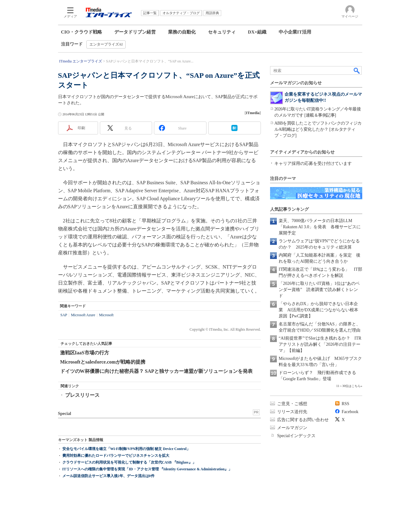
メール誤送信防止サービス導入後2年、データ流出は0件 (108, 476)
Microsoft (106, 315)
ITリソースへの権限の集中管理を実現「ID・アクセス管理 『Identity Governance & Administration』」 (147, 469)
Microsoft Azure (83, 315)
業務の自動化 (182, 32)
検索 (357, 70)
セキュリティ (222, 32)
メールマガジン (292, 428)
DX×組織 (257, 32)
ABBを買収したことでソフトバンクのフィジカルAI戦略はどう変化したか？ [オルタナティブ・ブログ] (318, 129)
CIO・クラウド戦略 (82, 32)
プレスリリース (82, 395)
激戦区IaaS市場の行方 (85, 353)
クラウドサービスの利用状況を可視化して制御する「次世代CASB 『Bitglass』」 (129, 462)
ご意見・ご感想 (292, 404)
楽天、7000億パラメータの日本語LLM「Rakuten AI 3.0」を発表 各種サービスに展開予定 (320, 227)
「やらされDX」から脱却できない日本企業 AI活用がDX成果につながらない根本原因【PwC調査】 (318, 310)
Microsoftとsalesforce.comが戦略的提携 (103, 362)
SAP (64, 315)
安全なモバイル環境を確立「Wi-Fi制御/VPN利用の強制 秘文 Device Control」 (126, 449)
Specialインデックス (296, 436)
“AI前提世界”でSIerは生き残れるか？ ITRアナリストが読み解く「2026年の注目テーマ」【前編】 (320, 344)
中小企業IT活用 (295, 32)
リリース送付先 (292, 412)
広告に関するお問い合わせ (303, 420)
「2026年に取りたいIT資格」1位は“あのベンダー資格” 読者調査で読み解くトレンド (319, 290)
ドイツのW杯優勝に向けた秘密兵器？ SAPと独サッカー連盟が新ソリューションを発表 (156, 371)
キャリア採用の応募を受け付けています (313, 163)
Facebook (350, 412)
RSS (345, 404)
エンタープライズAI (106, 44)
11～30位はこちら (348, 386)
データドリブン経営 (135, 32)
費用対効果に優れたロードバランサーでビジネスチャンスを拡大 (116, 456)
